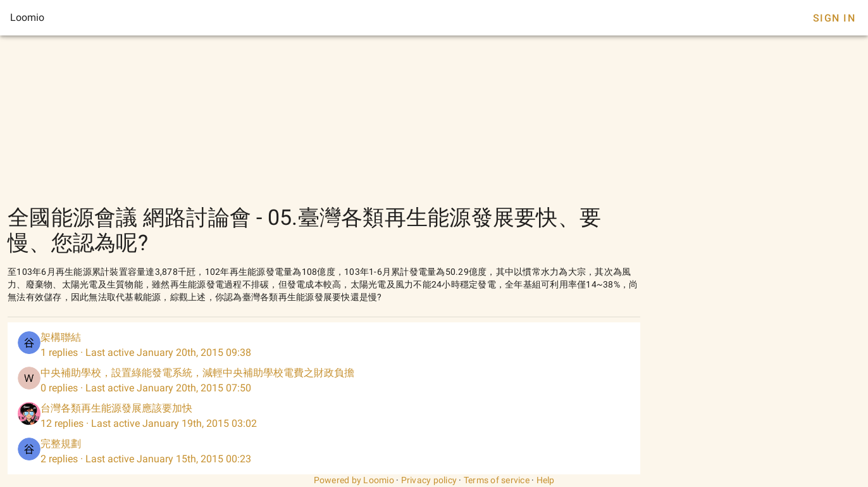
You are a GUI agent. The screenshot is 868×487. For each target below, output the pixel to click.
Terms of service (497, 480)
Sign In (834, 18)
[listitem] (324, 345)
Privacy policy (429, 480)
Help (546, 480)
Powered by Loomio (354, 480)
